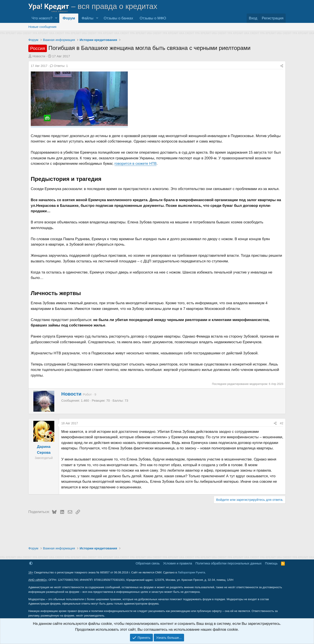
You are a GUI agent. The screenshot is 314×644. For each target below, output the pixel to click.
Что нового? (42, 18)
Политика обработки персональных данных (228, 563)
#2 (282, 423)
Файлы (87, 18)
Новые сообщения (42, 27)
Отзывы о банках (118, 18)
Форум (69, 18)
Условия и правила (178, 563)
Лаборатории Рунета (191, 572)
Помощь (271, 563)
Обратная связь (148, 563)
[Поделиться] (282, 66)
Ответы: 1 (59, 66)
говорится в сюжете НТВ (136, 164)
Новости (39, 56)
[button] (56, 18)
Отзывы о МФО (153, 18)
